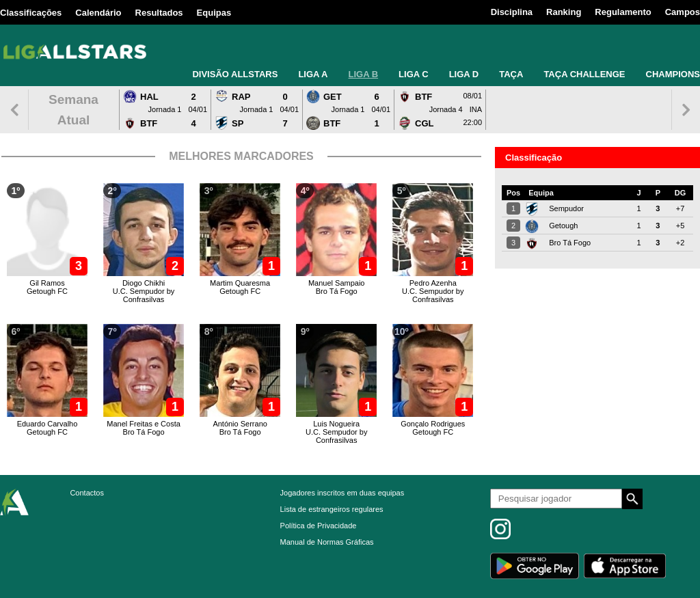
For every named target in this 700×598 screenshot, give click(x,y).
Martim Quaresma (240, 283)
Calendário (98, 13)
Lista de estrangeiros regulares (332, 509)
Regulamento (623, 12)
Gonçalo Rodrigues (433, 424)
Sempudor (566, 208)
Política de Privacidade (319, 526)
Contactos (87, 493)
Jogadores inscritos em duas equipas (342, 493)
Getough (563, 226)
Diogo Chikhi (144, 283)
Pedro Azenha (433, 283)
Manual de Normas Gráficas (327, 542)
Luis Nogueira (336, 424)
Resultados (159, 13)
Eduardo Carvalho (48, 424)
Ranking (564, 12)
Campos (683, 12)
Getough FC (47, 291)
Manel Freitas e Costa (144, 424)
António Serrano (240, 424)
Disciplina (512, 12)
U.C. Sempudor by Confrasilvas (144, 295)
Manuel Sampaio (337, 283)
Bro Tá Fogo (337, 291)
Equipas (214, 13)
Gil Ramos (47, 283)
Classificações (31, 13)
